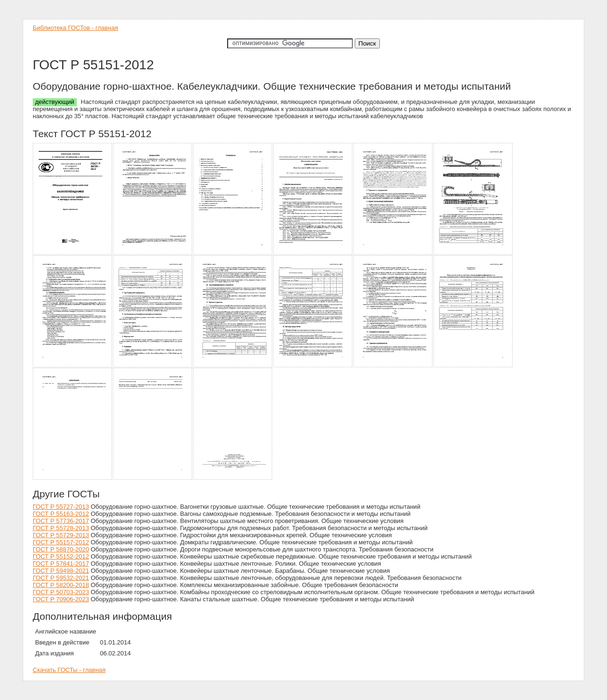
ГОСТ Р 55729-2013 (61, 535)
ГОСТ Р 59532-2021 (61, 578)
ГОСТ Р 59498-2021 (61, 571)
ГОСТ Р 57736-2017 (61, 521)
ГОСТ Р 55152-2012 (61, 556)
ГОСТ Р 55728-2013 (61, 528)
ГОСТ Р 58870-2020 (61, 549)
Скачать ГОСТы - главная (69, 670)
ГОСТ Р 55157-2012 (61, 542)
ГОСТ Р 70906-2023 (61, 599)
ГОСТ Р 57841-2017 (61, 564)
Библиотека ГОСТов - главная (75, 28)
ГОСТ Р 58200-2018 (61, 585)
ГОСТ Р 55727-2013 (61, 507)
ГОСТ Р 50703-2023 (61, 592)
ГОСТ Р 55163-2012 (61, 514)
